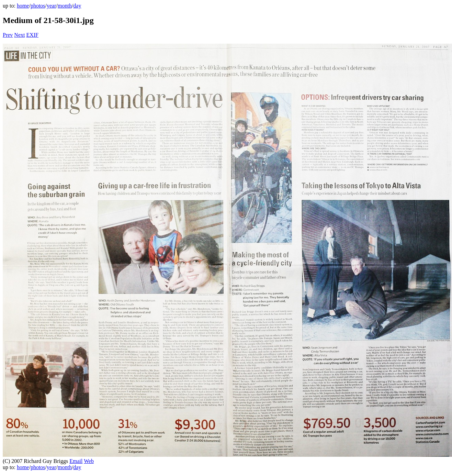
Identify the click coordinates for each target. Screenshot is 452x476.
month (65, 6)
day (77, 6)
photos (38, 6)
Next (19, 35)
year (52, 6)
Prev (8, 35)
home (23, 6)
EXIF (32, 35)
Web (89, 461)
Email (76, 461)
